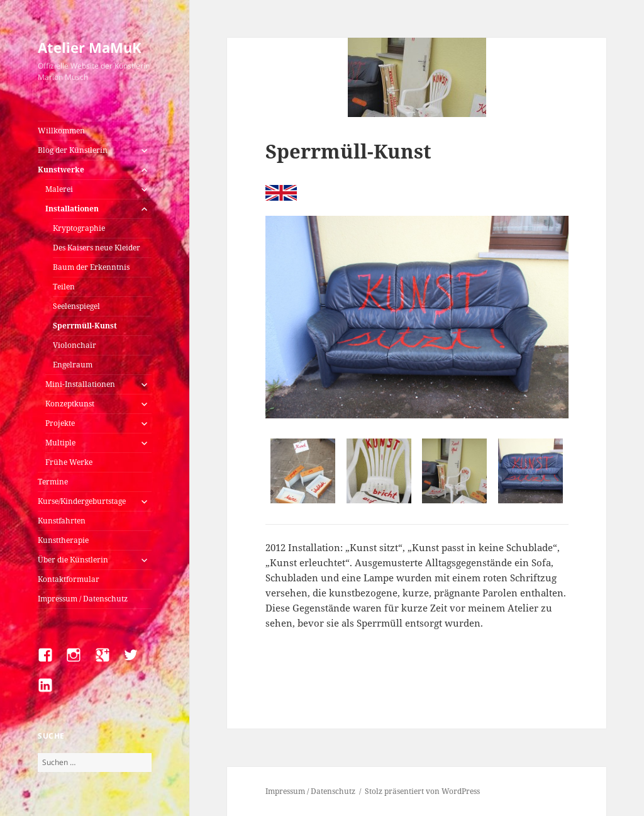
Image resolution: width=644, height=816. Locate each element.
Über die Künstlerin (73, 560)
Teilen (64, 287)
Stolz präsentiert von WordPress (422, 791)
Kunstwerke (61, 170)
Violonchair (75, 345)
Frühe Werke (69, 462)
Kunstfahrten (62, 521)
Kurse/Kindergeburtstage (82, 501)
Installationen (72, 209)
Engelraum (73, 365)
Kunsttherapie (63, 540)
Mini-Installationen (80, 384)
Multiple (60, 443)
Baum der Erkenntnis (91, 267)
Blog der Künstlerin (73, 150)
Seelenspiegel (76, 306)
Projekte (60, 423)
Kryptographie (79, 228)
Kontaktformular (69, 579)
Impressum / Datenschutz (83, 599)
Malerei (59, 189)
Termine (53, 482)
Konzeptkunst (70, 404)
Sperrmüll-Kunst (85, 326)
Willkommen (61, 131)
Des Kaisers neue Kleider (97, 248)
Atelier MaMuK (90, 47)
